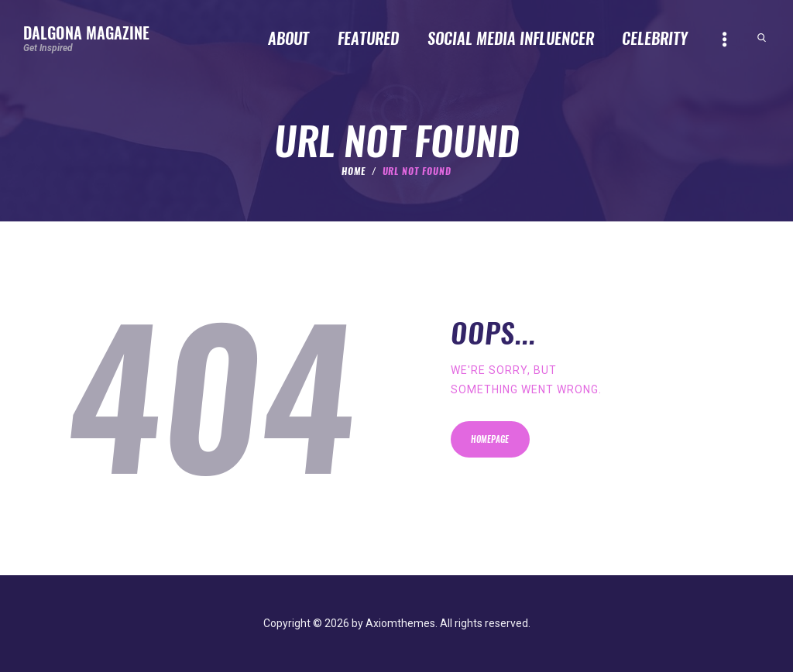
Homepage (491, 441)
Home (354, 171)
